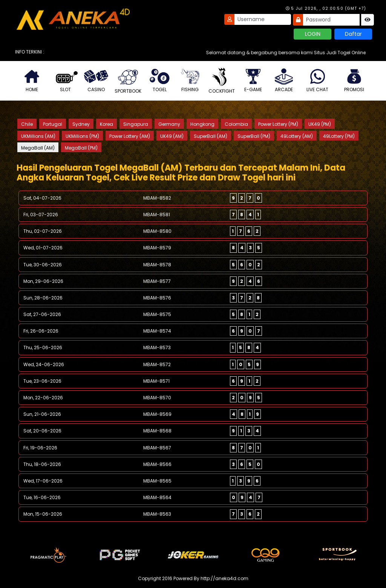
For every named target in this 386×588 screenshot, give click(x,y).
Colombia (236, 124)
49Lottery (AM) (297, 136)
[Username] (263, 19)
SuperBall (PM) (254, 136)
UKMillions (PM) (82, 136)
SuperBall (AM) (211, 136)
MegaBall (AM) (38, 148)
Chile (27, 124)
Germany (169, 124)
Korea (106, 124)
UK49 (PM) (320, 124)
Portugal (53, 124)
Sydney (81, 124)
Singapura (136, 124)
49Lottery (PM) (339, 136)
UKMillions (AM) (38, 136)
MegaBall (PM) (81, 148)
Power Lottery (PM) (278, 124)
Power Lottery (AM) (130, 136)
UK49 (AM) (172, 136)
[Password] (331, 20)
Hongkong (202, 124)
